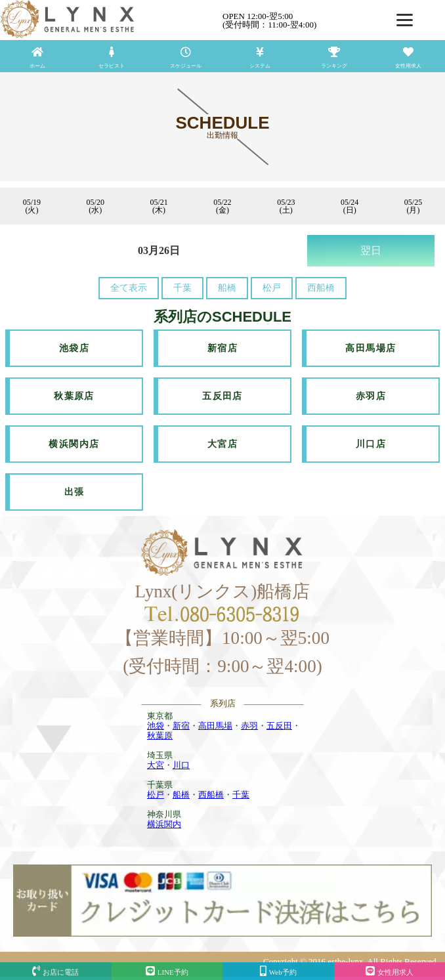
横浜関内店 (74, 444)
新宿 (181, 726)
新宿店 (222, 348)
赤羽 (249, 726)
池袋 (156, 726)
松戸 (272, 288)
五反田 (279, 726)
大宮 (156, 765)
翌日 (371, 250)
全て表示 (129, 288)
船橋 (227, 288)
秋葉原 (160, 735)
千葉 (182, 288)
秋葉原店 (74, 396)
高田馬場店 (371, 348)
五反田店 (222, 396)
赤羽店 (371, 396)
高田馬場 (215, 726)
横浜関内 (164, 824)
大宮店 (222, 444)
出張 (74, 492)
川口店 (371, 444)
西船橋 (321, 288)
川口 (181, 765)
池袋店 (74, 348)
